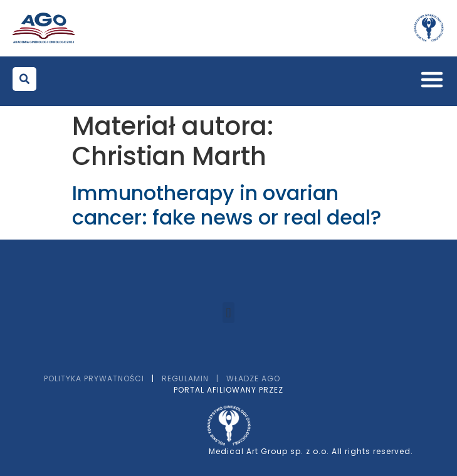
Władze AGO (253, 378)
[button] (24, 79)
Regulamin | (194, 378)
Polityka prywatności (94, 378)
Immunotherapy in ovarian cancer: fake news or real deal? (227, 205)
